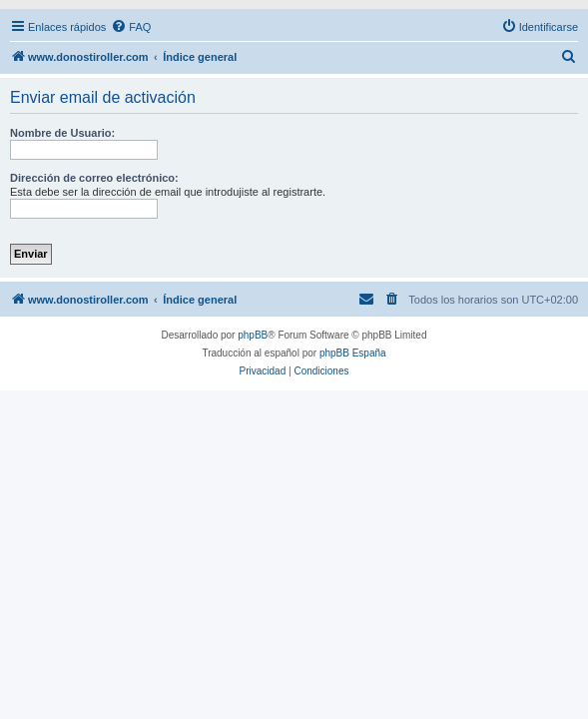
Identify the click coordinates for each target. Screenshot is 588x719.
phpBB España (353, 353)
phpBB (253, 335)
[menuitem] (131, 27)
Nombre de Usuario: (62, 133)
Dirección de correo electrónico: (94, 178)
